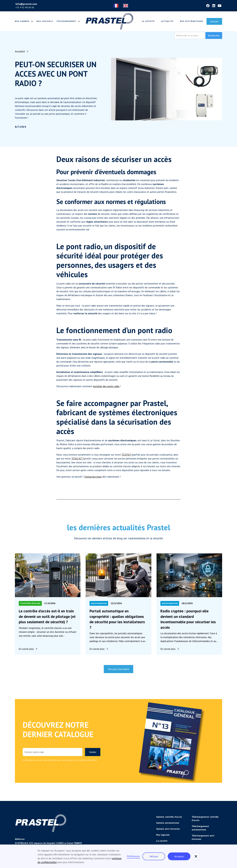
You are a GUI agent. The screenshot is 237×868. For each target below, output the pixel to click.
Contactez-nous (93, 477)
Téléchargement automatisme (200, 828)
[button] (196, 856)
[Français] (117, 6)
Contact (214, 21)
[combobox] (117, 6)
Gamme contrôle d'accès (169, 817)
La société (148, 21)
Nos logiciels (45, 21)
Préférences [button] (133, 856)
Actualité (167, 21)
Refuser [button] (154, 856)
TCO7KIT (126, 455)
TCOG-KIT (77, 458)
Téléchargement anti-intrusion (203, 837)
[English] (126, 6)
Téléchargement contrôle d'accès (205, 819)
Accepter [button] (179, 856)
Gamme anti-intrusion (168, 829)
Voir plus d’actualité (119, 669)
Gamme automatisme (168, 823)
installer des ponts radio (106, 386)
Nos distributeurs (192, 21)
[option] (126, 6)
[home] (109, 21)
